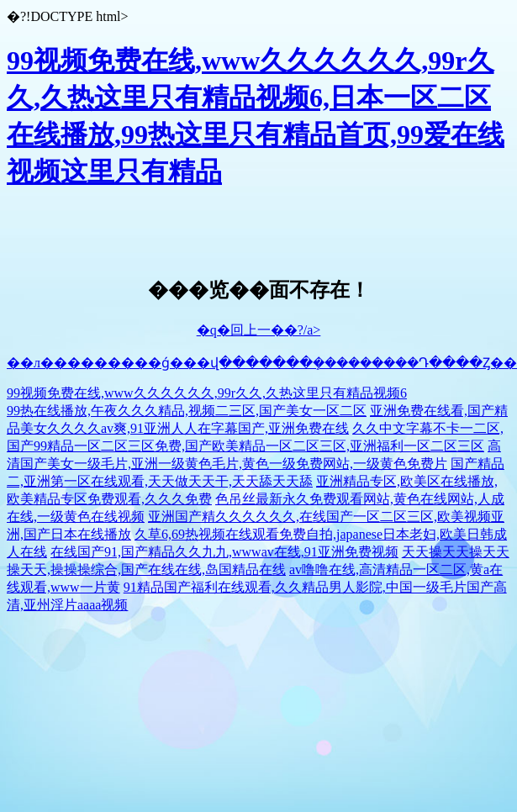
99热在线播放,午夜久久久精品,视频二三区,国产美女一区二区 (187, 411)
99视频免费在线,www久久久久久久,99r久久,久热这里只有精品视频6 (207, 393)
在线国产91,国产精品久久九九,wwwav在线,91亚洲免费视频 (224, 552)
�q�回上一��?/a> (259, 330)
